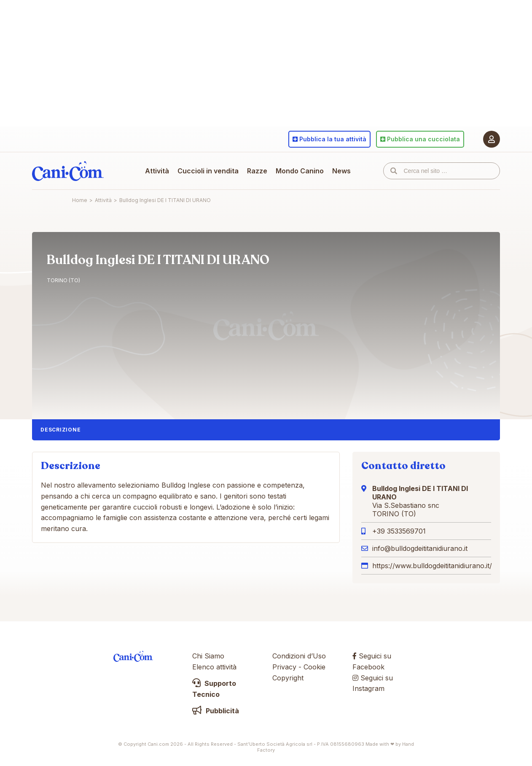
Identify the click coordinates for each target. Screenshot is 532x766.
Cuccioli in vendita (208, 171)
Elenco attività (214, 667)
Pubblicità (216, 711)
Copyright (288, 678)
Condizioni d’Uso (299, 656)
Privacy (284, 667)
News (341, 171)
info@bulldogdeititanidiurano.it (420, 548)
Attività (157, 171)
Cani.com (68, 171)
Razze (257, 171)
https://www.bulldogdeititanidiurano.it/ (432, 566)
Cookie (314, 667)
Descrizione (60, 430)
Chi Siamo (208, 656)
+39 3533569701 (399, 531)
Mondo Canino (300, 171)
